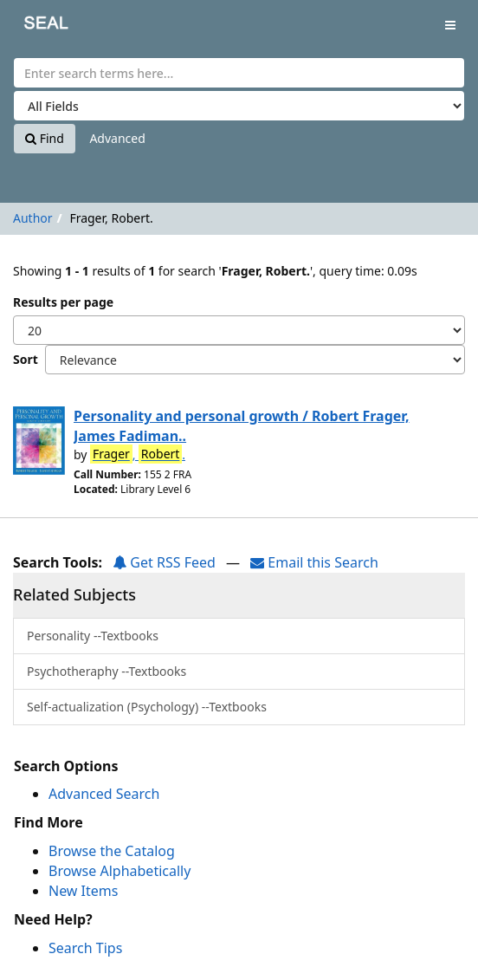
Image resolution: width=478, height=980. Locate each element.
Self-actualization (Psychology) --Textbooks (147, 707)
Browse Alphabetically (119, 871)
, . (138, 454)
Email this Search (314, 562)
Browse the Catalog (112, 851)
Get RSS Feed (164, 562)
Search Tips (85, 948)
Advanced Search (104, 794)
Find (45, 138)
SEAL (34, 26)
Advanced (117, 138)
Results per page (63, 302)
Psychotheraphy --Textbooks (107, 671)
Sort (26, 359)
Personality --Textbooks (93, 636)
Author (33, 218)
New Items (83, 891)
